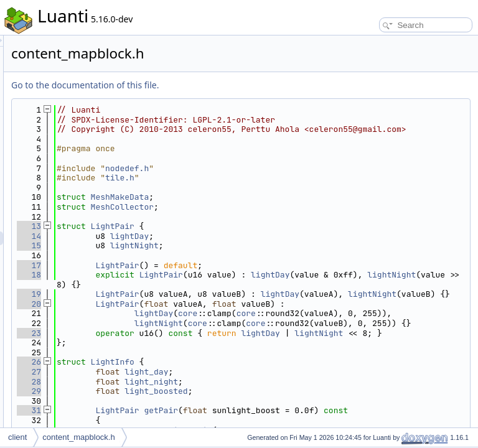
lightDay (285, 245)
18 (185, 285)
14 (185, 245)
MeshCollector (278, 217)
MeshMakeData (276, 207)
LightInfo (268, 410)
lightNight (290, 255)
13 (185, 236)
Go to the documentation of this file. (241, 85)
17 (185, 275)
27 (185, 420)
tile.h (275, 188)
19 (185, 304)
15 (185, 255)
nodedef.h (283, 178)
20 (185, 323)
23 (185, 372)
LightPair (268, 236)
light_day (302, 420)
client (17, 437)
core (343, 333)
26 (185, 410)
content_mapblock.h (78, 437)
